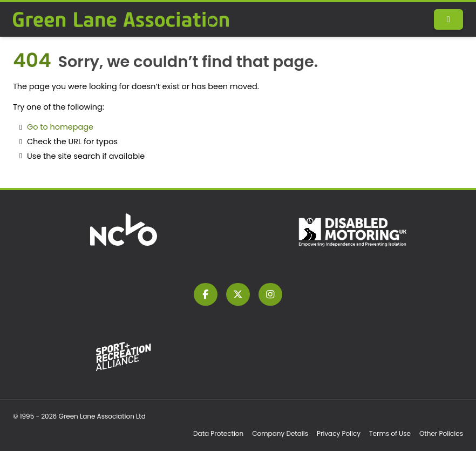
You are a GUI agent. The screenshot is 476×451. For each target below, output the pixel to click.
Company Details (280, 433)
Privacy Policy (339, 433)
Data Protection (218, 433)
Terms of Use (390, 433)
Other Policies (441, 433)
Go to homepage (60, 127)
